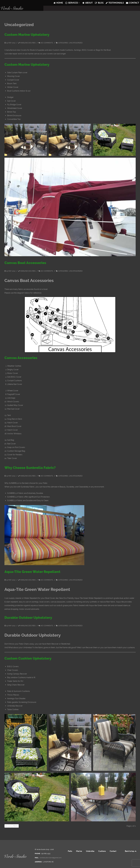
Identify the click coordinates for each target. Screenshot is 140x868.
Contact (113, 846)
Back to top (131, 846)
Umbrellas (90, 846)
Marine (79, 846)
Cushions (102, 846)
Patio (70, 846)
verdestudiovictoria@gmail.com (51, 853)
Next (15, 821)
